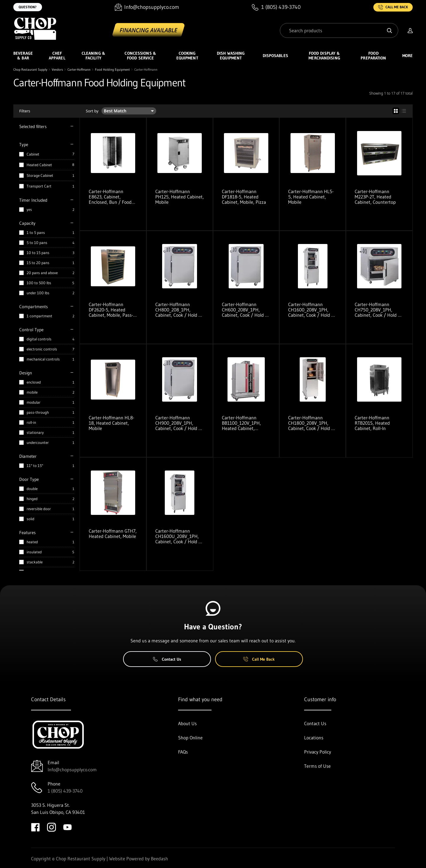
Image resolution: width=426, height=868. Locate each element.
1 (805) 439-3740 (65, 791)
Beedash (159, 859)
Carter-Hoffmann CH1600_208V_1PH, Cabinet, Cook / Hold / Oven (311, 310)
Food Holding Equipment (112, 69)
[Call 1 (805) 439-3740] (276, 7)
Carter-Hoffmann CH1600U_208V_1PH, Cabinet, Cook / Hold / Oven (178, 536)
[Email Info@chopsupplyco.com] (147, 7)
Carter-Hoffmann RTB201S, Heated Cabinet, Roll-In (372, 423)
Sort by (92, 111)
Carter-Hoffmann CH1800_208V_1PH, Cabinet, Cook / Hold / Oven (311, 423)
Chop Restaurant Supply (30, 69)
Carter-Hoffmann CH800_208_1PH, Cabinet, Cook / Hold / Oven (178, 310)
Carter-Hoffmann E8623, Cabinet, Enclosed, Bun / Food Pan (110, 197)
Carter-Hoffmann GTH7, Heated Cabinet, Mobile (113, 534)
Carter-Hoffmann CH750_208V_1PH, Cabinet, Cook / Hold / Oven (377, 310)
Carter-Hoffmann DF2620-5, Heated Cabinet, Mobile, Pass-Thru (111, 310)
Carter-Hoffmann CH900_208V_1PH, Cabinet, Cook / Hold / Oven (178, 423)
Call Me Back (393, 7)
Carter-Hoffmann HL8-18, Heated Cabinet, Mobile (112, 423)
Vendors (57, 69)
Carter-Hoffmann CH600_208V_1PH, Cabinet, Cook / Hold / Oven (245, 310)
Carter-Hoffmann (79, 69)
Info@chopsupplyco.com (72, 770)
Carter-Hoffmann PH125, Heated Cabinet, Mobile (180, 197)
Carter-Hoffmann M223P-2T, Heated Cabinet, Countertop (375, 197)
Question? (28, 7)
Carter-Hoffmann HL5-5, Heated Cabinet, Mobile (311, 197)
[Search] (339, 30)
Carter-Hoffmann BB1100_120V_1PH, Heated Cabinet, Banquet (241, 423)
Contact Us (167, 659)
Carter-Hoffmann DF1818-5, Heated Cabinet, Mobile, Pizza (244, 197)
